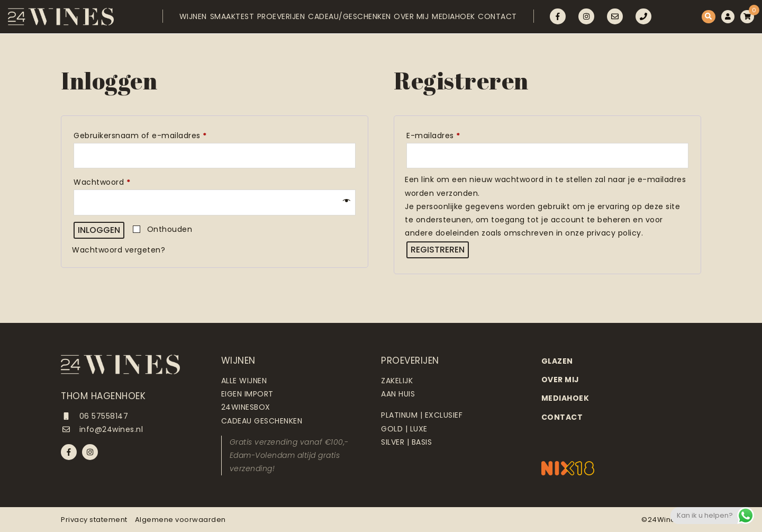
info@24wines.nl (102, 429)
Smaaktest (208, 20)
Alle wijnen (244, 381)
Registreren (438, 250)
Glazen (557, 361)
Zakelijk (397, 381)
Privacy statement (94, 520)
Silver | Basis (406, 442)
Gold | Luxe (404, 429)
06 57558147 (94, 416)
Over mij (409, 20)
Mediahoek (458, 20)
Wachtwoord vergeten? (119, 250)
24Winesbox (246, 407)
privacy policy (614, 233)
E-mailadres (447, 134)
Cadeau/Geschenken (340, 20)
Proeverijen (265, 20)
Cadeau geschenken (262, 421)
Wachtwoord (115, 181)
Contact (509, 20)
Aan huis (398, 394)
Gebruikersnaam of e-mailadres (153, 134)
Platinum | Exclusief (422, 415)
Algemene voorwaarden (180, 520)
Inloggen (99, 230)
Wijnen (162, 20)
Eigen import (247, 394)
